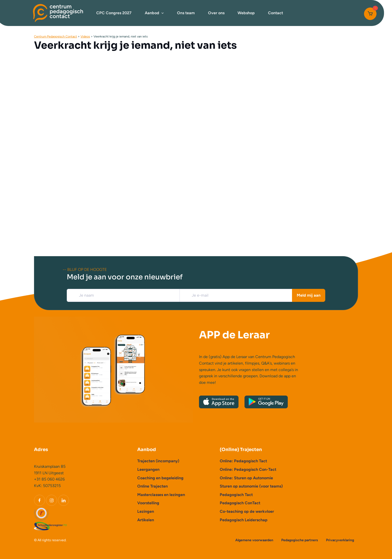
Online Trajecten (152, 486)
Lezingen (146, 511)
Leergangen (148, 469)
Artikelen (146, 520)
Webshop (246, 13)
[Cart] (370, 14)
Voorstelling (148, 503)
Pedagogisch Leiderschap (244, 520)
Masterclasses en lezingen (161, 495)
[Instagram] (51, 500)
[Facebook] (39, 500)
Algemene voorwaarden (254, 540)
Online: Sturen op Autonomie (246, 478)
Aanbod (152, 13)
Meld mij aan (309, 295)
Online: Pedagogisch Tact (243, 461)
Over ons (216, 13)
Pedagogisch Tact (236, 495)
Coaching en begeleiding (160, 478)
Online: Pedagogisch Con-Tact (248, 469)
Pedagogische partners (300, 540)
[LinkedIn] (63, 500)
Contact (275, 13)
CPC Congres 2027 (114, 13)
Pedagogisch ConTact (240, 503)
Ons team (186, 13)
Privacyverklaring (340, 540)
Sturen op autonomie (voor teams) (251, 486)
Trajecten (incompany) (158, 461)
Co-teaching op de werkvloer (247, 511)
